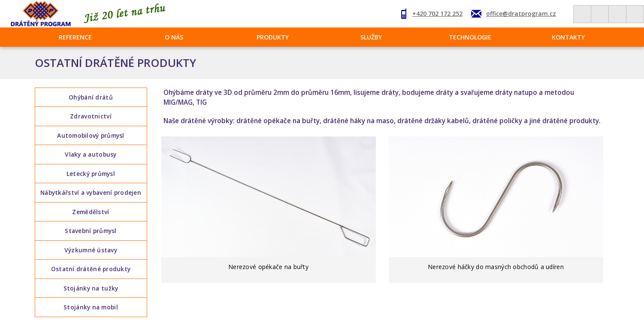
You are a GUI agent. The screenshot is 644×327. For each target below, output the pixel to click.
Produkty (273, 37)
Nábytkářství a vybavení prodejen (91, 193)
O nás (174, 37)
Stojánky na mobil (91, 308)
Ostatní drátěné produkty (91, 270)
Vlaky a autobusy (91, 155)
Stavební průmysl (91, 232)
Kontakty (568, 37)
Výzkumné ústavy (91, 251)
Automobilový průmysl (91, 136)
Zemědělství (91, 213)
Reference (75, 37)
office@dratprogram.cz (521, 14)
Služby (371, 37)
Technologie (470, 37)
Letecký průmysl (91, 174)
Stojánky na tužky (91, 289)
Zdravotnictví (91, 117)
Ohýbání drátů (91, 97)
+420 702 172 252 (437, 14)
